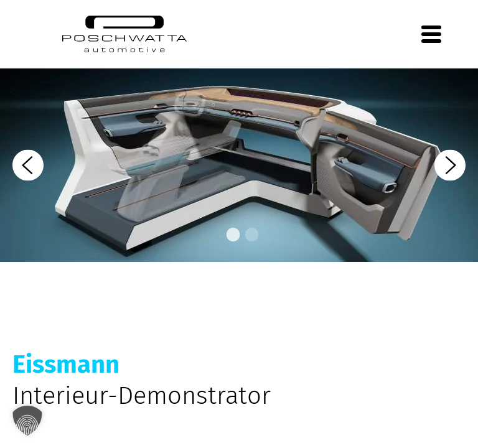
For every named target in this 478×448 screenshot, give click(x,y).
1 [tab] (230, 235)
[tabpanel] (239, 165)
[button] (27, 421)
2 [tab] (248, 235)
